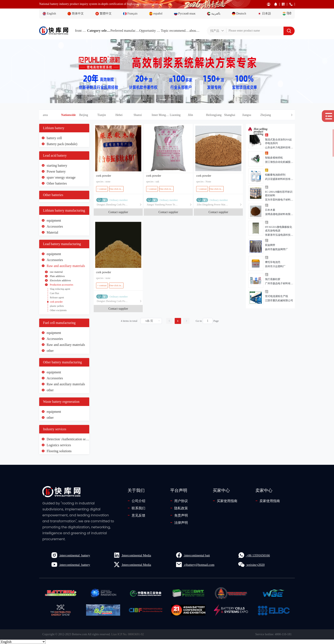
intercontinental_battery (71, 555)
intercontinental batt (193, 555)
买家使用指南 (225, 501)
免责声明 (179, 515)
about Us (195, 31)
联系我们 (136, 508)
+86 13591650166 (254, 555)
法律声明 (179, 523)
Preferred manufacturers (125, 31)
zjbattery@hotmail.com (195, 565)
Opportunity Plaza (150, 31)
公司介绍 (136, 501)
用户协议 (179, 501)
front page (81, 31)
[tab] (167, 115)
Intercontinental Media (132, 555)
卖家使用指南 (268, 501)
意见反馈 (136, 515)
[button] (178, 115)
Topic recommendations (175, 31)
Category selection (99, 31)
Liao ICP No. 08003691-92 (128, 634)
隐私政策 (179, 508)
